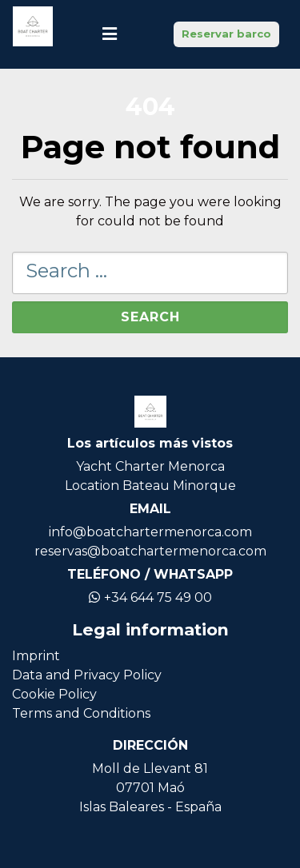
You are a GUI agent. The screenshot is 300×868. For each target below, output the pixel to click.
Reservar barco (226, 34)
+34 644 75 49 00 (150, 597)
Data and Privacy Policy (87, 675)
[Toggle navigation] (110, 34)
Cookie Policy (54, 694)
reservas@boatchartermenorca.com (150, 551)
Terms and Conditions (81, 713)
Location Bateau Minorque (150, 486)
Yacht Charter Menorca (150, 466)
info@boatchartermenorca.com (150, 532)
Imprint (36, 656)
